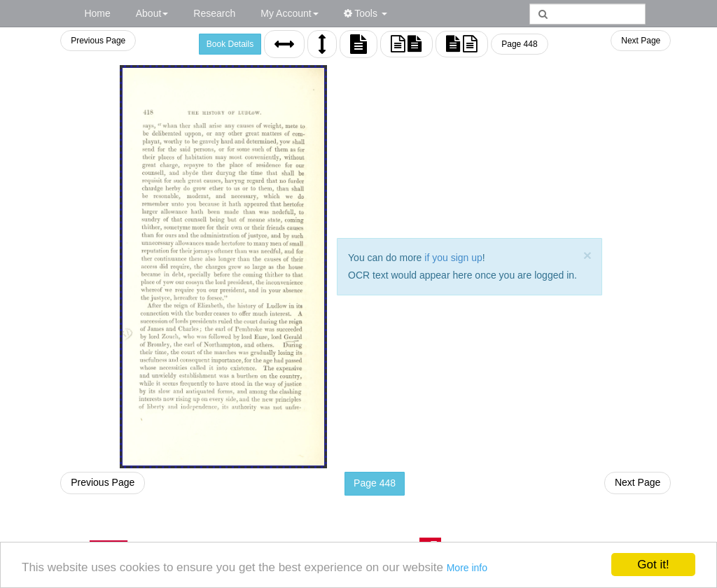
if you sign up (453, 258)
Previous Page (98, 41)
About (152, 13)
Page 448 (519, 44)
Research (214, 13)
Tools (366, 13)
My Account (289, 13)
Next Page (641, 41)
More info (467, 568)
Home (97, 13)
